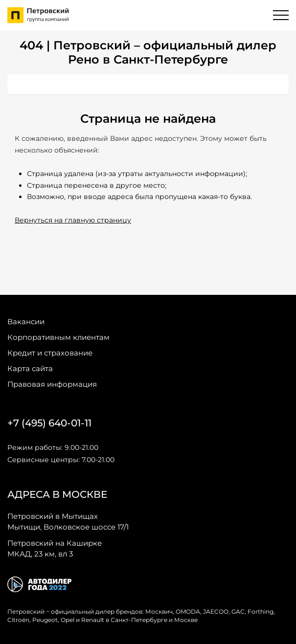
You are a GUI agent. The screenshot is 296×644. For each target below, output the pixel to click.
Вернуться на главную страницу (73, 220)
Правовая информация (52, 384)
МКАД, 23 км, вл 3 (55, 548)
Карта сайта (30, 368)
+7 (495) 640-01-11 (49, 423)
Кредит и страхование (50, 353)
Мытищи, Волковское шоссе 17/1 (68, 521)
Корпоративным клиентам (58, 337)
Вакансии (26, 322)
